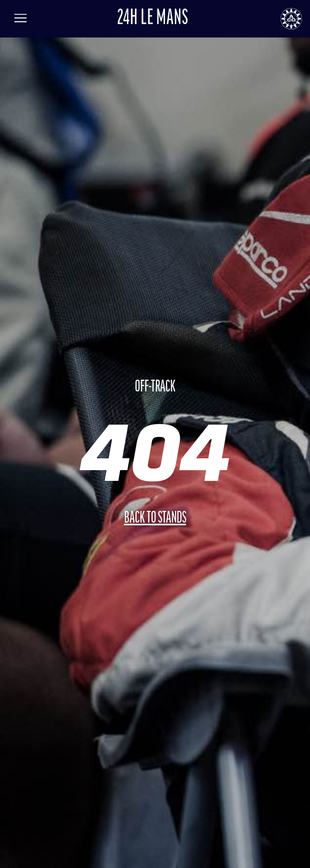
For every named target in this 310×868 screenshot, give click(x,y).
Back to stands (155, 519)
